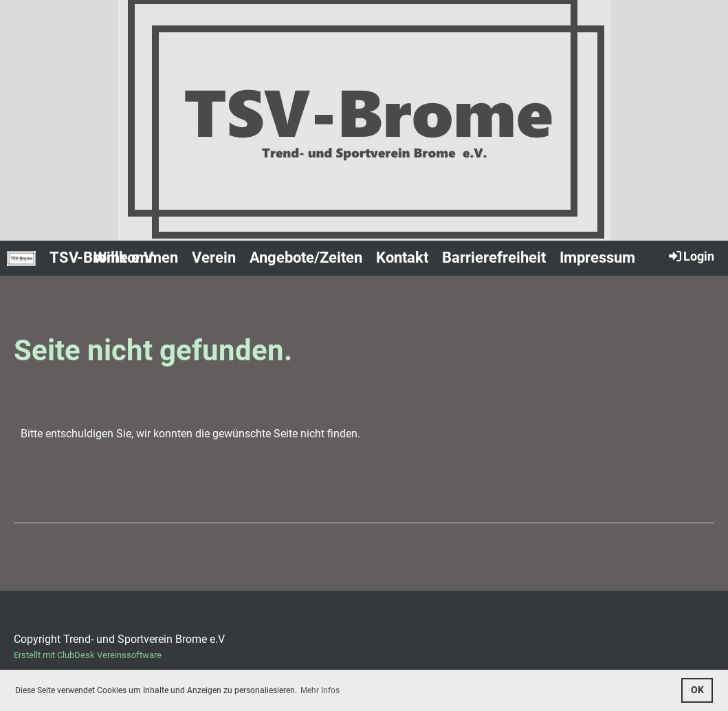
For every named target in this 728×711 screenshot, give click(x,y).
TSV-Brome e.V (101, 258)
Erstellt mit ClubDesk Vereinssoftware (88, 655)
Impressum (597, 258)
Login (691, 256)
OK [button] (697, 690)
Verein (214, 258)
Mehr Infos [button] (320, 690)
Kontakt (402, 258)
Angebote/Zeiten (306, 258)
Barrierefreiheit (494, 258)
